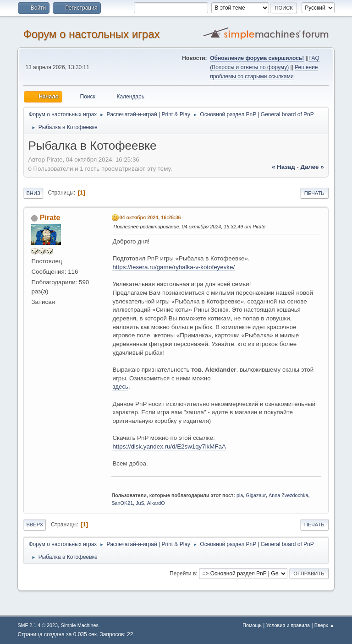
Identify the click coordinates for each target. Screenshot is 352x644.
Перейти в (183, 574)
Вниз (33, 193)
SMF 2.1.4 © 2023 (38, 625)
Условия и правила (288, 625)
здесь (120, 387)
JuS (140, 503)
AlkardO (156, 503)
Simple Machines (80, 625)
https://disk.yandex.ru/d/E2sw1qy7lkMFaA (169, 446)
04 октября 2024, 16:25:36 (150, 217)
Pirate (50, 218)
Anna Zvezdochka (288, 495)
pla (240, 495)
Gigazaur (256, 495)
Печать (314, 193)
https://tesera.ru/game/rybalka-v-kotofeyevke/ (173, 267)
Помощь (252, 625)
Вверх (35, 525)
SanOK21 (122, 503)
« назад (283, 167)
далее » (312, 167)
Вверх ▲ (324, 625)
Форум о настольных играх (91, 34)
